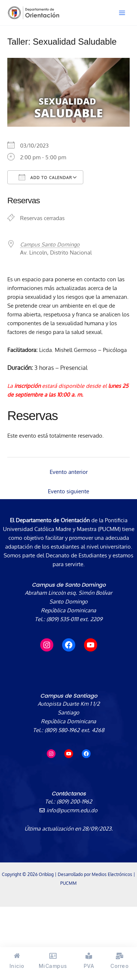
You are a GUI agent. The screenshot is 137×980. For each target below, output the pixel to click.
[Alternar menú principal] (122, 13)
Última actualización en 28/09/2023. (69, 828)
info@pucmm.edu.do (68, 810)
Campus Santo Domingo (50, 244)
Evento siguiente (68, 491)
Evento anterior (69, 472)
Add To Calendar (45, 177)
